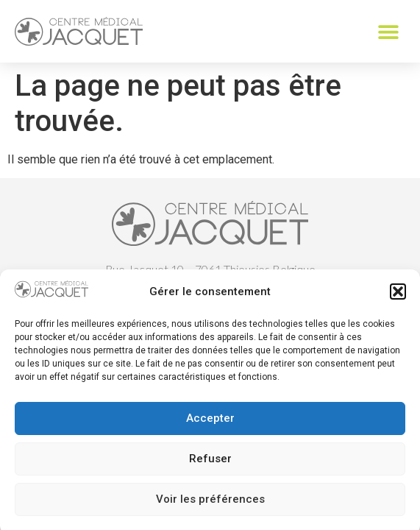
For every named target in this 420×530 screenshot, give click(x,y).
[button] (398, 296)
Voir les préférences (210, 504)
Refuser (210, 464)
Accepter (210, 423)
